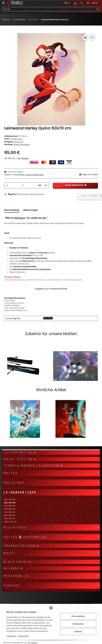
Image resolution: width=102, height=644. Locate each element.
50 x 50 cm (10, 499)
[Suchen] (49, 9)
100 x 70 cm (10, 522)
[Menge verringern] (7, 185)
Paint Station (18, 459)
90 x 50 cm (10, 515)
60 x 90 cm (10, 509)
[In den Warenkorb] (6, 31)
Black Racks (16, 562)
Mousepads (14, 483)
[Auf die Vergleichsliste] (85, 38)
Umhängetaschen (20, 546)
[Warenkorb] (92, 3)
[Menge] (23, 185)
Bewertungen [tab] (31, 210)
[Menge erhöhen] (46, 185)
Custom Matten (19, 453)
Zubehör (11, 586)
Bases (9, 553)
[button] (75, 3)
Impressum (11, 636)
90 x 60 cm (10, 518)
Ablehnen (78, 632)
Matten (10, 473)
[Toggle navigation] (3, 2)
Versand (25, 158)
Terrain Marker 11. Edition (32, 466)
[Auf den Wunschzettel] (92, 38)
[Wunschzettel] (82, 3)
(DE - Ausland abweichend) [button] (32, 175)
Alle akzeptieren (78, 616)
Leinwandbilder (20, 492)
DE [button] (66, 3)
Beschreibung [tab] (12, 210)
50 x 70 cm (18, 142)
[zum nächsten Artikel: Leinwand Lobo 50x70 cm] (97, 20)
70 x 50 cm (10, 512)
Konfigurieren (78, 624)
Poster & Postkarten (25, 537)
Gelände (12, 568)
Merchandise (16, 576)
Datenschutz (24, 636)
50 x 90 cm (10, 506)
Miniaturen (15, 527)
